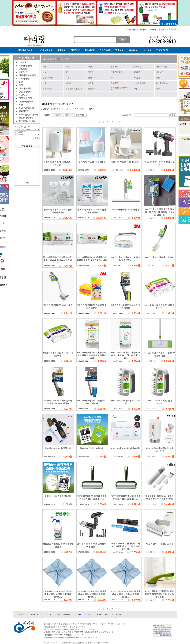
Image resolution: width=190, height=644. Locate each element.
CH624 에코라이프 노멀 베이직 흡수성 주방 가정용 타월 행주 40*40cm (92, 594)
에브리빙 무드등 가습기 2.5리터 (126, 162)
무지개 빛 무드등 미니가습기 (92, 162)
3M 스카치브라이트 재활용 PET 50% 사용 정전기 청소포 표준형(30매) (92, 355)
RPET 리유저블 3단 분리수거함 (126, 448)
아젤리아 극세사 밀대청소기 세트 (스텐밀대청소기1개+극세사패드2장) (126, 546)
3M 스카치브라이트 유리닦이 (126, 210)
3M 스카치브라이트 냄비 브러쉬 (58, 305)
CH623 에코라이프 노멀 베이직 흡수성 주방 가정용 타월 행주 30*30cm (58, 594)
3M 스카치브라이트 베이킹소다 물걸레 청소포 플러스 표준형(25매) (58, 260)
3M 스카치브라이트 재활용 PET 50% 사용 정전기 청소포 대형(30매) (126, 355)
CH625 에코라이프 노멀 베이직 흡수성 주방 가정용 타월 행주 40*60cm (126, 594)
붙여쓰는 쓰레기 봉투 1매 (92, 448)
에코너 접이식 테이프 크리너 (160, 544)
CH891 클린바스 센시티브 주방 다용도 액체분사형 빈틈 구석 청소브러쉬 (160, 594)
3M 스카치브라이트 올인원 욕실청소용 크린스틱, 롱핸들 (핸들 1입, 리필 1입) (159, 212)
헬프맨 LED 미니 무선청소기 (58, 448)
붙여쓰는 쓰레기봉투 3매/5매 (58, 496)
